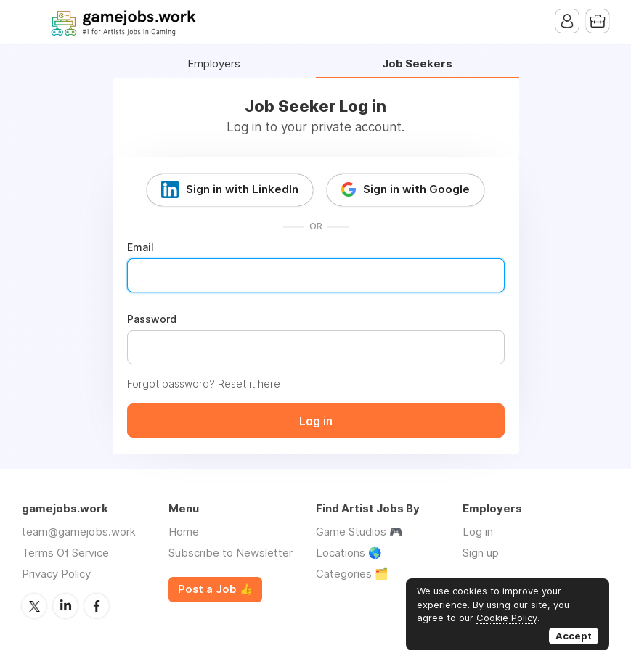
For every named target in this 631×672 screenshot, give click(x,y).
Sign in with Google (416, 189)
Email (141, 247)
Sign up (481, 553)
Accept (574, 636)
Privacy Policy (56, 574)
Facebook (97, 606)
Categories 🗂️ (352, 574)
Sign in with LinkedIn (242, 189)
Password (152, 319)
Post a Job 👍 (215, 589)
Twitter (34, 606)
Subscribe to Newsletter (231, 553)
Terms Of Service (65, 553)
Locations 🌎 (349, 553)
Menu (33, 22)
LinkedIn (65, 606)
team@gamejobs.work (79, 532)
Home (184, 532)
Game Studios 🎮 (359, 532)
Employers (214, 64)
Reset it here (249, 384)
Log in (478, 532)
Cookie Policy (507, 618)
